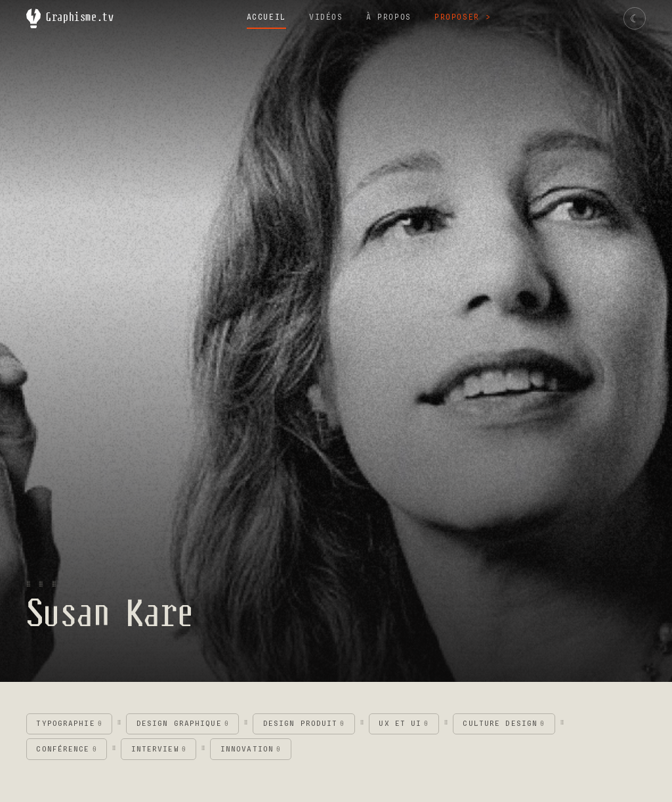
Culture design (504, 724)
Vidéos (326, 17)
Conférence (66, 749)
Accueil (266, 17)
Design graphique (183, 724)
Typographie (69, 724)
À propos (389, 17)
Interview (159, 749)
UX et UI (404, 724)
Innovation (251, 749)
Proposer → (463, 17)
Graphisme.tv (70, 19)
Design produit (304, 724)
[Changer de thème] (635, 18)
